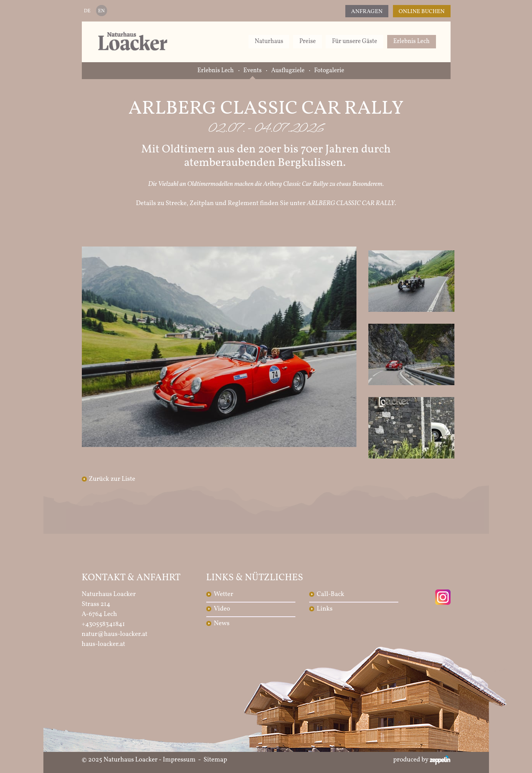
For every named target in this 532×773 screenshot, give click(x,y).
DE (87, 11)
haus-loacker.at (104, 644)
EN (101, 11)
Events (253, 71)
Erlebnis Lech (412, 41)
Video (222, 609)
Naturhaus (269, 41)
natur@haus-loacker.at (115, 634)
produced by (422, 760)
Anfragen (367, 12)
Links (325, 609)
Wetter (224, 594)
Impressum (179, 760)
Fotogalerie (329, 71)
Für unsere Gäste (355, 41)
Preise (307, 41)
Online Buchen (422, 12)
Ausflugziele (288, 71)
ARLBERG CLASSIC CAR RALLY (351, 203)
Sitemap (215, 760)
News (222, 623)
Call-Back (331, 594)
